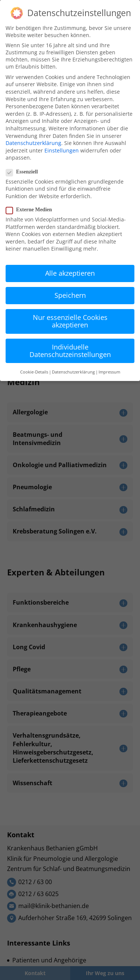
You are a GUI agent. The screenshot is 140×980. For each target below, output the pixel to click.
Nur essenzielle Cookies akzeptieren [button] (70, 321)
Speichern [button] (70, 295)
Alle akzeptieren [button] (70, 273)
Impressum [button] (109, 372)
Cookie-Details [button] (34, 372)
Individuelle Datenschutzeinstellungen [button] (70, 351)
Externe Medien (32, 210)
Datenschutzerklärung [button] (73, 372)
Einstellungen (62, 150)
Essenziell (25, 172)
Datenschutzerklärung (33, 143)
